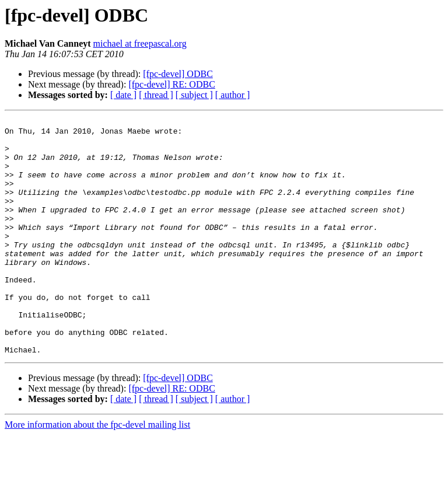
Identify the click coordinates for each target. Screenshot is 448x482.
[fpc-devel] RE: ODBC (171, 84)
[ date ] (123, 95)
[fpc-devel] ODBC (178, 74)
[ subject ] (194, 95)
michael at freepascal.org (140, 43)
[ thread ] (156, 95)
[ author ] (233, 95)
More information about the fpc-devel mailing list (97, 472)
